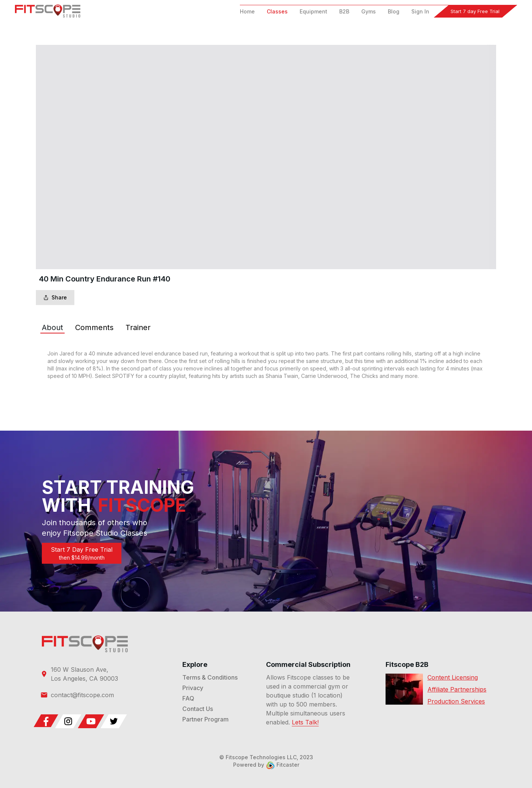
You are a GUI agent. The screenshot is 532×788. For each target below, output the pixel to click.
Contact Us (198, 709)
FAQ (188, 698)
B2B (344, 11)
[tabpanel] (266, 365)
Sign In (420, 11)
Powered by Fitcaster (266, 765)
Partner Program (205, 719)
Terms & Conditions (210, 677)
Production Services (456, 701)
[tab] (52, 327)
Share (55, 297)
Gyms (369, 11)
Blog (394, 11)
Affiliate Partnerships (457, 689)
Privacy (193, 688)
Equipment (313, 11)
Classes (277, 11)
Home (247, 11)
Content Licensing (453, 677)
